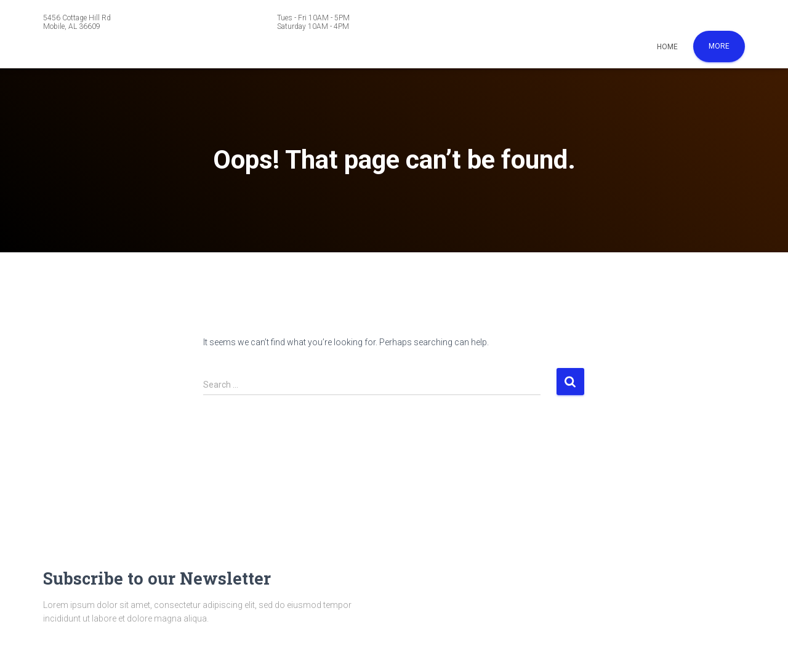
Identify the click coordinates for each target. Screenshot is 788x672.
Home (667, 47)
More (719, 46)
